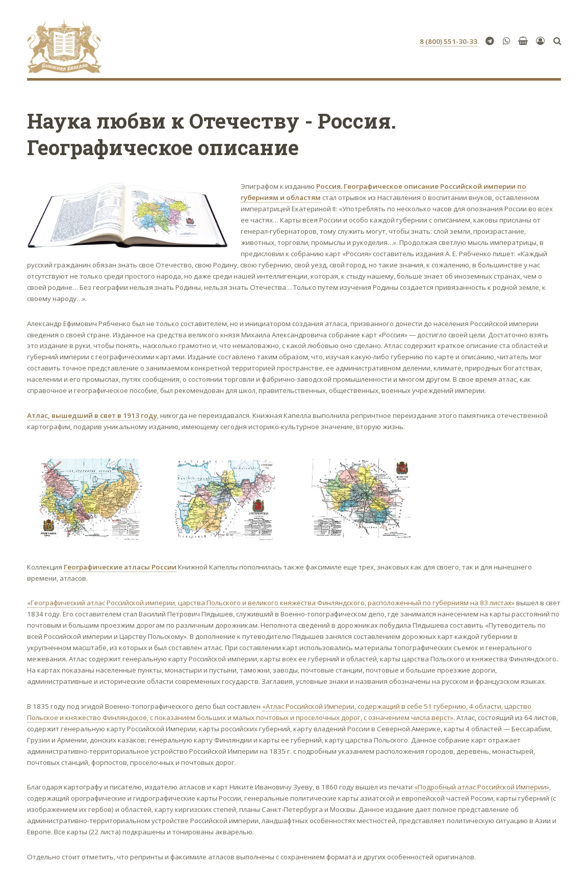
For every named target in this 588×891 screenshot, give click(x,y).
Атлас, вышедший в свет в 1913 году (92, 415)
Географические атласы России (120, 567)
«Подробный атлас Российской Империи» (482, 787)
